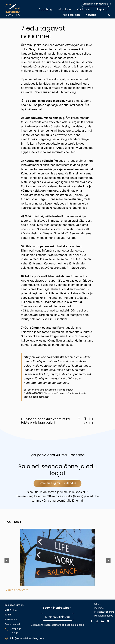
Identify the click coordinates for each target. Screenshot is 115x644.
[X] (85, 418)
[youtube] (108, 621)
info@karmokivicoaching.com (27, 638)
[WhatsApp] (85, 423)
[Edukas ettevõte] (57, 530)
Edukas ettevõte (17, 590)
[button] (109, 15)
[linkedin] (102, 621)
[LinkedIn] (91, 418)
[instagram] (97, 621)
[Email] (91, 423)
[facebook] (92, 621)
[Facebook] (79, 418)
